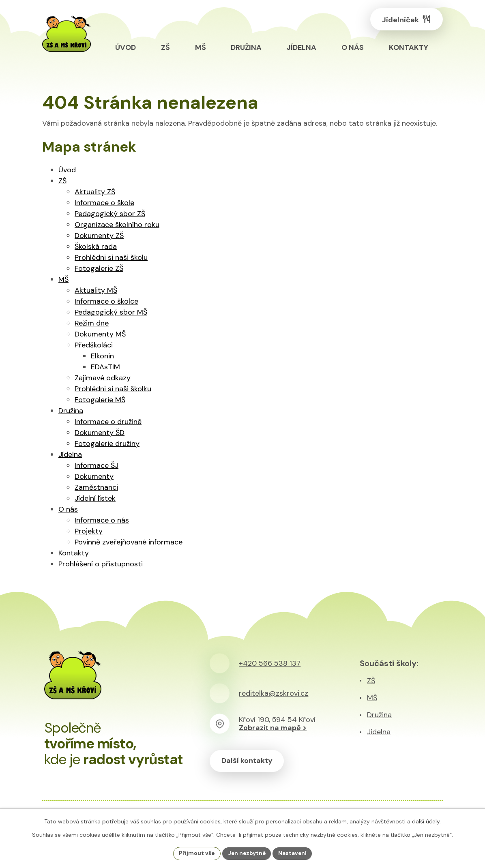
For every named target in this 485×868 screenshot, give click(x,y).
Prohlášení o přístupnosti (101, 564)
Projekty (89, 531)
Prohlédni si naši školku (113, 389)
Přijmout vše (196, 853)
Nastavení (294, 853)
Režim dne (92, 323)
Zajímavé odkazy (103, 378)
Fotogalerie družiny (107, 444)
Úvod (67, 170)
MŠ (63, 279)
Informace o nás (102, 520)
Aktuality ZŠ (95, 192)
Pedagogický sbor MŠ (111, 312)
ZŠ (62, 181)
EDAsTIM (105, 367)
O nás (68, 509)
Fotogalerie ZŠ (99, 268)
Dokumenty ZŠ (99, 236)
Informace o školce (106, 301)
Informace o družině (108, 422)
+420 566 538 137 (270, 663)
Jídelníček (404, 20)
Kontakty (74, 553)
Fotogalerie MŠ (100, 400)
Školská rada (96, 246)
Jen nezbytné (247, 853)
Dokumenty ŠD (100, 433)
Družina (71, 411)
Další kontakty (248, 761)
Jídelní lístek (95, 498)
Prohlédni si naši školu (111, 257)
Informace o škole (104, 203)
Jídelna (70, 454)
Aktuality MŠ (96, 290)
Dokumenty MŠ (100, 334)
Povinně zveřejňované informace (129, 542)
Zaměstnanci (96, 487)
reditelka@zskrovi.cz (274, 693)
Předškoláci (94, 345)
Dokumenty (94, 476)
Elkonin (102, 356)
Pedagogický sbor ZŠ (110, 214)
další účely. (426, 821)
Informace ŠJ (97, 465)
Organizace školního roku (117, 225)
